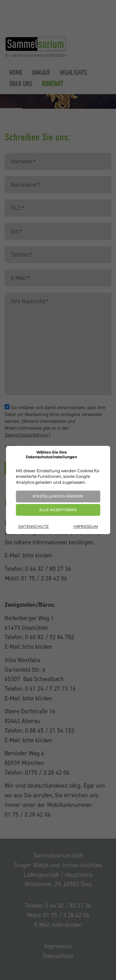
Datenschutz (34, 527)
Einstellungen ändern (58, 496)
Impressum (86, 527)
